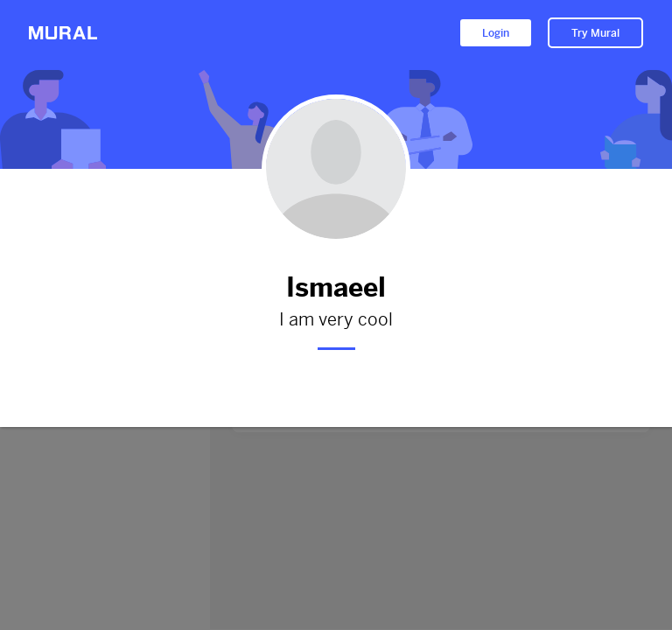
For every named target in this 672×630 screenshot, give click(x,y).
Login (496, 33)
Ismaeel (336, 287)
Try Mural (595, 33)
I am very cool (336, 320)
